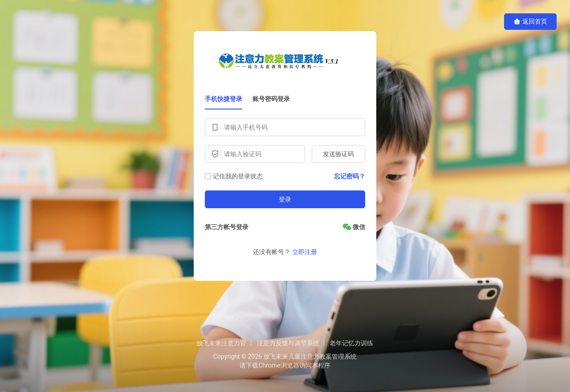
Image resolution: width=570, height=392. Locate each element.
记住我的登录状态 (234, 176)
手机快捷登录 (224, 99)
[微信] (354, 227)
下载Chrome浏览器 (272, 365)
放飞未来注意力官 (221, 343)
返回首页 (530, 22)
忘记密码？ (350, 176)
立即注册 (305, 252)
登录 (285, 199)
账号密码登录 (271, 99)
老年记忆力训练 (351, 343)
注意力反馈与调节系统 (288, 343)
